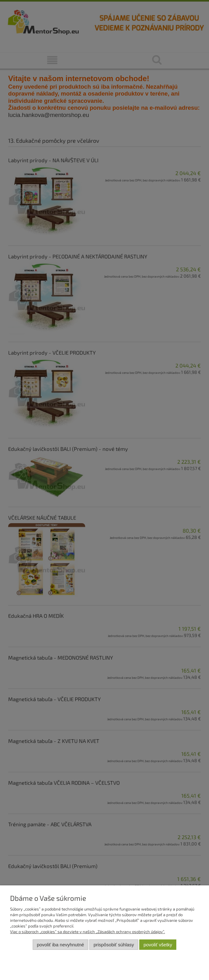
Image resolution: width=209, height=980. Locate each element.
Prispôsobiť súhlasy (114, 945)
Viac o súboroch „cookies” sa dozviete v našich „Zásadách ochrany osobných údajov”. (88, 932)
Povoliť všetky (158, 945)
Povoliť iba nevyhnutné (60, 945)
